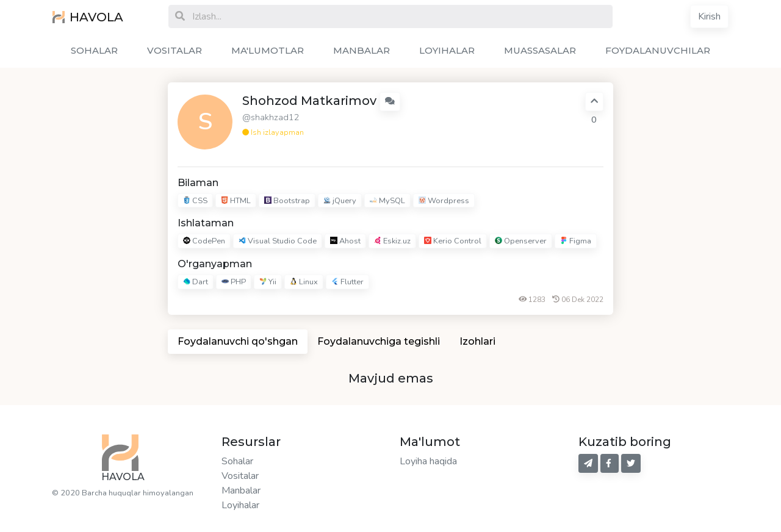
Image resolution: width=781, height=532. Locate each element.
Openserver (521, 242)
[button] (390, 102)
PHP (234, 282)
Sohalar (237, 461)
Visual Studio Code (278, 242)
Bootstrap (287, 201)
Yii (268, 282)
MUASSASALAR (540, 50)
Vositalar (240, 476)
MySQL (387, 201)
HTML (236, 201)
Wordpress (444, 201)
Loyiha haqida (428, 461)
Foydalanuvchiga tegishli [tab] (379, 341)
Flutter (347, 282)
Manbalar (241, 491)
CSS (195, 201)
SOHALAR (94, 50)
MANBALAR (362, 50)
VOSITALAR (175, 50)
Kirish (709, 16)
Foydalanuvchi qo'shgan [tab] (238, 341)
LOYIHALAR (447, 50)
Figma (576, 242)
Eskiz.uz (392, 242)
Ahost (345, 242)
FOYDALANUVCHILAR (658, 50)
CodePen (204, 242)
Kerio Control (453, 242)
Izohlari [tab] (477, 341)
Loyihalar (240, 505)
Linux (304, 282)
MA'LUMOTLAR (268, 50)
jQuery (340, 201)
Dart (196, 282)
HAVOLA (88, 17)
